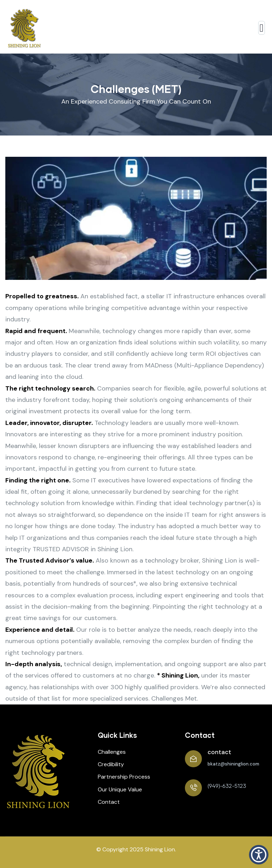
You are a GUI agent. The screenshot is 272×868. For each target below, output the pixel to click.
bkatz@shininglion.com (233, 764)
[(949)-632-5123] (193, 788)
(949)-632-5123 (227, 786)
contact (219, 752)
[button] (259, 855)
